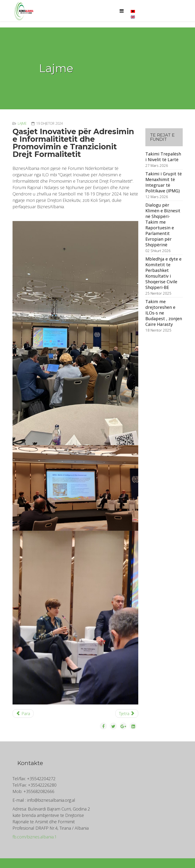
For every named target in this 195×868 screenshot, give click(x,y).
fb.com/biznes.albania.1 (35, 837)
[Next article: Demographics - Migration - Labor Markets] (127, 713)
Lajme (22, 123)
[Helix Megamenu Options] (122, 11)
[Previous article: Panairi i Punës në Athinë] (23, 713)
